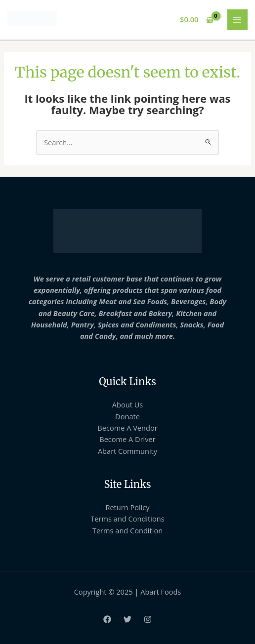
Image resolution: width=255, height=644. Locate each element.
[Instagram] (148, 619)
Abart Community (127, 451)
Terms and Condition (127, 530)
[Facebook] (107, 619)
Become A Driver (127, 439)
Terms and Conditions (127, 519)
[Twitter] (127, 619)
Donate (127, 416)
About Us (127, 404)
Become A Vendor (127, 428)
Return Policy (127, 507)
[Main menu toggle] (238, 20)
